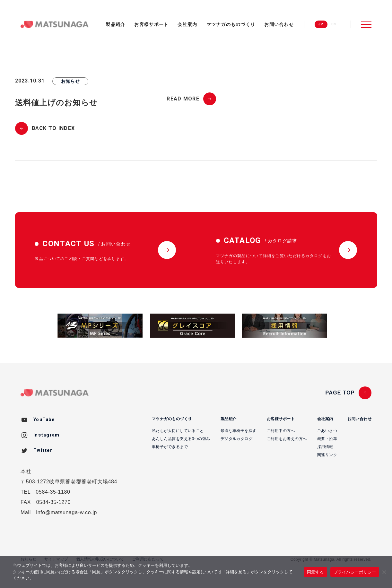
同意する (315, 572)
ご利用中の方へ (281, 431)
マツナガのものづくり (231, 24)
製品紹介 (115, 24)
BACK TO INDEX (53, 128)
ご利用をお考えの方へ (287, 439)
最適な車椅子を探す (239, 431)
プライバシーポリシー (355, 572)
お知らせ (70, 81)
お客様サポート (151, 24)
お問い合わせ (279, 24)
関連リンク (327, 455)
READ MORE (183, 99)
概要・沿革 (327, 439)
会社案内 (187, 24)
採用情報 (325, 447)
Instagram (47, 435)
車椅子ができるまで (170, 447)
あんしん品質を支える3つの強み (181, 439)
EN (334, 24)
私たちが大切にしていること (178, 431)
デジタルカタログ (237, 439)
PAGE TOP (340, 393)
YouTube (44, 420)
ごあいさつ (327, 431)
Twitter (43, 450)
